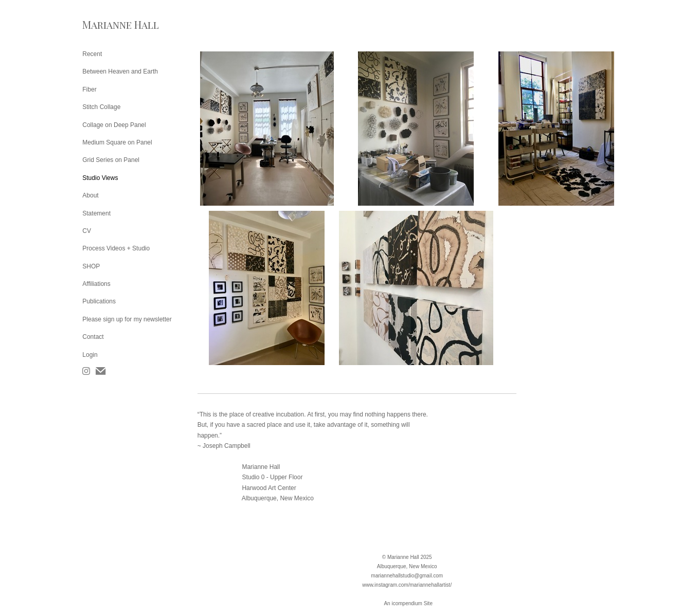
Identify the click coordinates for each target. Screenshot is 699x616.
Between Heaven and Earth (120, 71)
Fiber (89, 89)
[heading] (108, 24)
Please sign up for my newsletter (127, 319)
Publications (99, 301)
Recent (92, 54)
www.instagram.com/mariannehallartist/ (407, 585)
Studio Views (100, 178)
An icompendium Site (408, 603)
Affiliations (96, 284)
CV (87, 231)
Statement (96, 213)
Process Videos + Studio (116, 248)
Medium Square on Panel (117, 142)
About (90, 195)
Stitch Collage (101, 107)
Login (90, 355)
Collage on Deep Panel (114, 125)
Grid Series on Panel (111, 160)
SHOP (91, 266)
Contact (93, 337)
